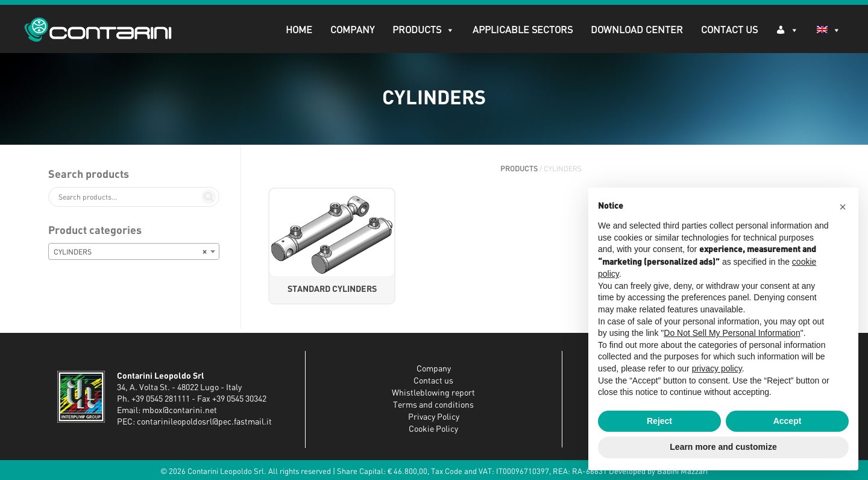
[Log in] (787, 29)
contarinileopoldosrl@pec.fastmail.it (204, 422)
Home (299, 30)
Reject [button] (659, 421)
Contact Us (729, 30)
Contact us (433, 381)
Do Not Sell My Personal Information (732, 333)
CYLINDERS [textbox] (130, 252)
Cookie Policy (433, 429)
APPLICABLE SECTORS (523, 30)
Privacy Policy (434, 417)
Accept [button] (788, 421)
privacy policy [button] (717, 368)
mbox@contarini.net (180, 411)
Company (352, 30)
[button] (843, 207)
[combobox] (134, 251)
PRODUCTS (423, 30)
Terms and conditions (433, 405)
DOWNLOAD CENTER (637, 30)
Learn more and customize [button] (723, 447)
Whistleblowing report (433, 393)
